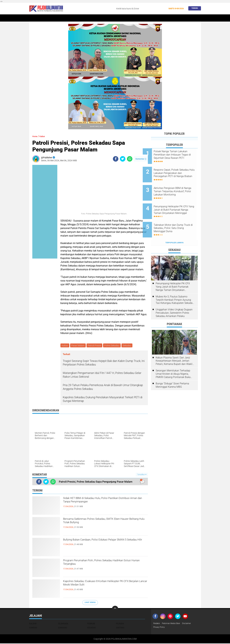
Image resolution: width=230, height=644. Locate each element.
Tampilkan (142, 475)
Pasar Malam (79, 346)
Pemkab (167, 18)
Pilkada (120, 624)
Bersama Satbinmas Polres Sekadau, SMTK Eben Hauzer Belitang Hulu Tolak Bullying (101, 523)
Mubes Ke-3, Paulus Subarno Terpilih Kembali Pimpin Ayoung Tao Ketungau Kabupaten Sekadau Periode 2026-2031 (175, 287)
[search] (141, 9)
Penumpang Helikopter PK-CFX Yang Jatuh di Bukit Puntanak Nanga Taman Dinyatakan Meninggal (177, 202)
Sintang (82, 18)
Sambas (33, 628)
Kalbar (56, 18)
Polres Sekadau (114, 346)
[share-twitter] (123, 159)
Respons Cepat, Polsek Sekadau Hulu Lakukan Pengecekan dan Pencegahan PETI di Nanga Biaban (178, 170)
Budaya (156, 18)
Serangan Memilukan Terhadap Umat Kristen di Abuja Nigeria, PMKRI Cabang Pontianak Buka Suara (173, 361)
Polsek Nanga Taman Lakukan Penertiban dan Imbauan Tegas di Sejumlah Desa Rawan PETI (177, 155)
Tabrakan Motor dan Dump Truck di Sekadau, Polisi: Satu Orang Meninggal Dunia (178, 218)
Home (33, 18)
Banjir (145, 18)
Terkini (194, 9)
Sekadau (44, 18)
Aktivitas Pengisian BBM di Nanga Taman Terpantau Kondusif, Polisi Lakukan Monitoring (177, 186)
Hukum (107, 18)
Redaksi (157, 624)
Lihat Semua (90, 603)
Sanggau (63, 628)
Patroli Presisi (96, 346)
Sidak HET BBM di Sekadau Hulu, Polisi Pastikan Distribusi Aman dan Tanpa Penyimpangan (105, 502)
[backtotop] (115, 609)
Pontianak (68, 18)
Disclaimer (191, 624)
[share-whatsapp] (130, 159)
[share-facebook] (116, 159)
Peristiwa (94, 18)
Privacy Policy (160, 628)
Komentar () (141, 159)
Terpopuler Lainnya (174, 230)
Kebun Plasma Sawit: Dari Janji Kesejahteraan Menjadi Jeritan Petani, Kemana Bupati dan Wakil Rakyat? (174, 348)
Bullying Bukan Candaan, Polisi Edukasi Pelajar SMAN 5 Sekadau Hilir (104, 543)
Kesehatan (133, 18)
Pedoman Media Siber (174, 624)
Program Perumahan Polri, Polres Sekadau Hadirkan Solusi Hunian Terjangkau (101, 564)
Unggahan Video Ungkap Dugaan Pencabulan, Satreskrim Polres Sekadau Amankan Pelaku (174, 300)
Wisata (178, 18)
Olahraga (119, 18)
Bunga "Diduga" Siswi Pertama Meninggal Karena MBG (172, 372)
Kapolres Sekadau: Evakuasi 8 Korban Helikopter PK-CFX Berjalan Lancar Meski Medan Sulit (99, 588)
